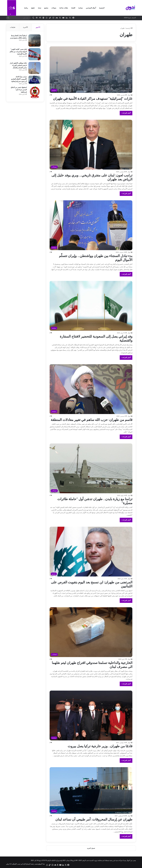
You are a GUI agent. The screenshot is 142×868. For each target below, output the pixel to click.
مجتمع (46, 8)
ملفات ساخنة (64, 8)
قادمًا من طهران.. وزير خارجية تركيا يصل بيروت (100, 746)
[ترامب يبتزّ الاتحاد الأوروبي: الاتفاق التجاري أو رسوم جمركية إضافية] (35, 80)
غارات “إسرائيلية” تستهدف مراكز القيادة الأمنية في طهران (93, 99)
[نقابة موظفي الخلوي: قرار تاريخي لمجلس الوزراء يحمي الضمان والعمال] (35, 68)
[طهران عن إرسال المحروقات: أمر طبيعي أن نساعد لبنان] (91, 790)
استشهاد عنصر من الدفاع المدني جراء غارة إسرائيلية (19, 90)
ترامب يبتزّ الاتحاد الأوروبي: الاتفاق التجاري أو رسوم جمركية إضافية (19, 79)
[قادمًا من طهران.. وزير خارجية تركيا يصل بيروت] (91, 715)
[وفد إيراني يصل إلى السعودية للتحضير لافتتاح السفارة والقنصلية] (91, 306)
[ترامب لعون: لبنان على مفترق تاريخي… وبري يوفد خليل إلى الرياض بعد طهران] (91, 145)
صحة (40, 8)
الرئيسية (102, 8)
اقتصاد (73, 8)
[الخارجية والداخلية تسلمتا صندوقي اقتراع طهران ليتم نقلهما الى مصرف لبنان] (91, 632)
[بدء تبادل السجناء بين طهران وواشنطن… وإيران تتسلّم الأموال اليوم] (91, 225)
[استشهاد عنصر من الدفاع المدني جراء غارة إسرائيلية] (35, 92)
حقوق (33, 8)
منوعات (54, 8)
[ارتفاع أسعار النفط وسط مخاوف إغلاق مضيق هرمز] (35, 41)
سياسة (81, 8)
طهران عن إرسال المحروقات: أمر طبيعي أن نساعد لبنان (94, 819)
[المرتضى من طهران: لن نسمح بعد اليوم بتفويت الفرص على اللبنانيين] (91, 552)
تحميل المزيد (91, 848)
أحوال (129, 95)
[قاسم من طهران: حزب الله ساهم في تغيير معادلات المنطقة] (91, 389)
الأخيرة (25, 27)
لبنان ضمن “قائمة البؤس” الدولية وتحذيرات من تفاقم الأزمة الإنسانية (18, 52)
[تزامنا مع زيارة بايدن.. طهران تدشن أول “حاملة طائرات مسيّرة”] (91, 468)
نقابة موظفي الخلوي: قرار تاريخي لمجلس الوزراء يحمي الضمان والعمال (18, 65)
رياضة (26, 8)
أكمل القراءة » (126, 113)
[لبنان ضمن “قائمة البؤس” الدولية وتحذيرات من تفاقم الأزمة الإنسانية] (35, 54)
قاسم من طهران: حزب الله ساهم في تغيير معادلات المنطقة (92, 420)
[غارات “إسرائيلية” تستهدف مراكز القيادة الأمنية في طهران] (91, 70)
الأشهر (38, 27)
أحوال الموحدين (91, 8)
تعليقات (13, 27)
